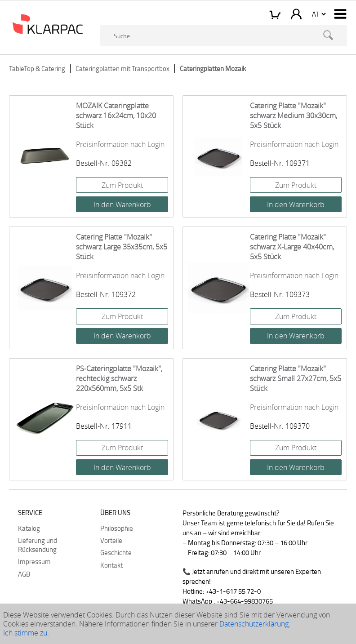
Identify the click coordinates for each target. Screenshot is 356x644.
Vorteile (111, 540)
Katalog (29, 528)
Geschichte (116, 552)
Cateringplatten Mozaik (213, 68)
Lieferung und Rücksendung (38, 545)
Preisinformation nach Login (120, 144)
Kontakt (111, 565)
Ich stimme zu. (26, 633)
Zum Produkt (122, 185)
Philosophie (117, 528)
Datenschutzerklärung (254, 624)
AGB (24, 574)
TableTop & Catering (37, 68)
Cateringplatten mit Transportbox (122, 68)
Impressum (34, 561)
